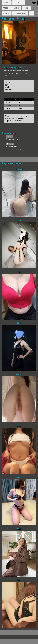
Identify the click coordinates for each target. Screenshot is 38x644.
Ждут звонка (18, 3)
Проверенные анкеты (11, 8)
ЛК (31, 13)
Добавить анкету (20, 13)
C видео (26, 8)
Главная (6, 3)
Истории (6, 13)
